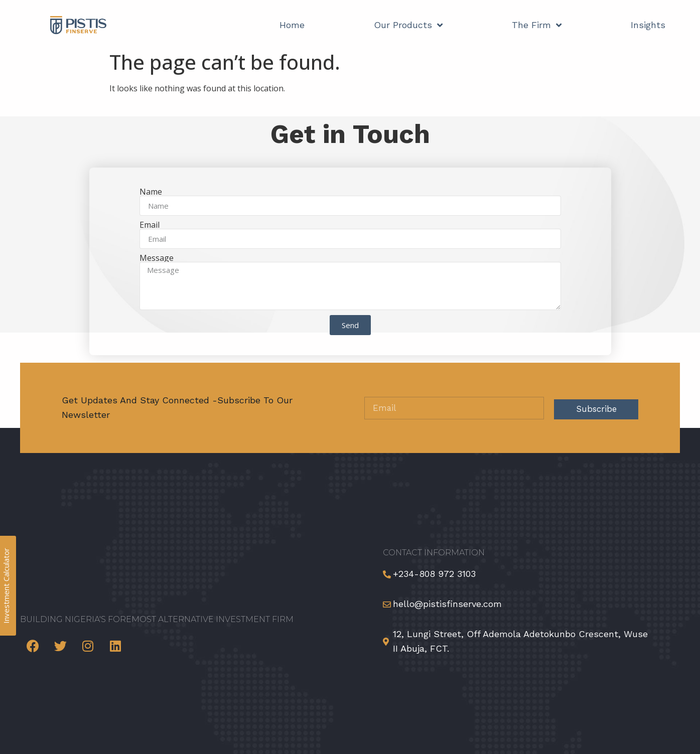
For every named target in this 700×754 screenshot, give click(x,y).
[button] (681, 728)
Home (292, 25)
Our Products (408, 25)
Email (150, 225)
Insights (648, 25)
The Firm (537, 25)
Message (157, 258)
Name (151, 192)
